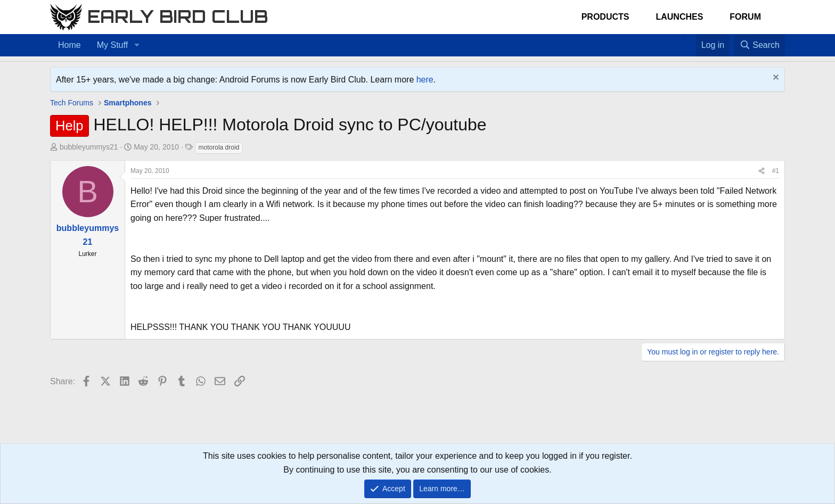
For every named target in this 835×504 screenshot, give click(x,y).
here (425, 80)
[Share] (762, 171)
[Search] (759, 45)
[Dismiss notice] (775, 79)
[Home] (680, 38)
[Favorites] (690, 38)
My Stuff (112, 45)
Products (605, 17)
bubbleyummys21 (89, 147)
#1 (776, 171)
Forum (745, 17)
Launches (679, 17)
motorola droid (219, 147)
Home (69, 45)
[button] (137, 45)
